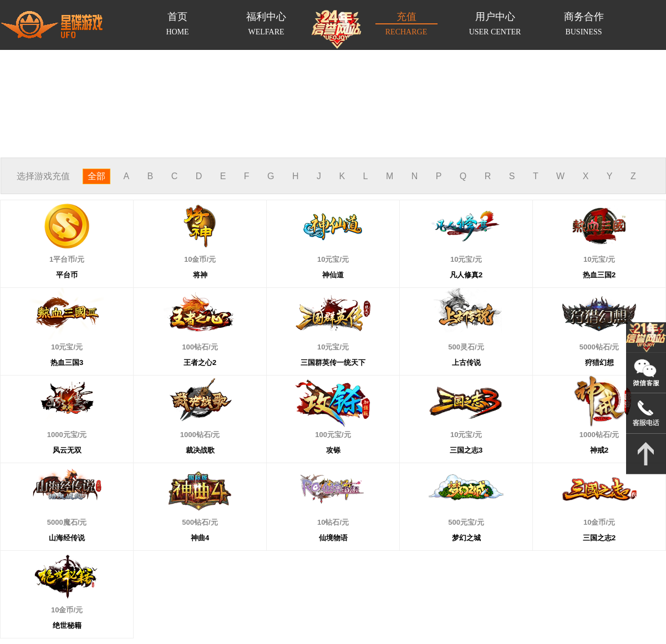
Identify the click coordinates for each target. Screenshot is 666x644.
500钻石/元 (185, 507)
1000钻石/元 (185, 419)
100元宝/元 (319, 419)
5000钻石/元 (585, 331)
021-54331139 (646, 414)
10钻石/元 (319, 507)
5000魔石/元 (52, 507)
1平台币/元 (47, 244)
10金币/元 (185, 244)
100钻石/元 (185, 331)
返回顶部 (646, 454)
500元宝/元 (452, 507)
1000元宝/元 (52, 419)
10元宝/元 (319, 244)
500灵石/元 (452, 331)
